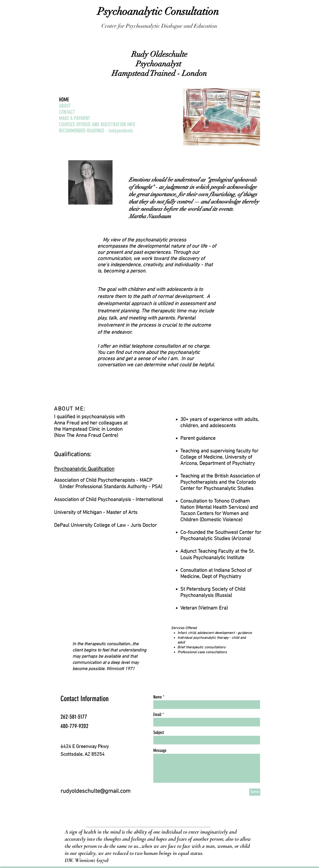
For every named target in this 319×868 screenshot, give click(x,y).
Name (158, 697)
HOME (64, 100)
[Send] (255, 792)
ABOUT (65, 106)
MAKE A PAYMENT (75, 118)
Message (160, 750)
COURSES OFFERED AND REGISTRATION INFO (97, 124)
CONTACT (67, 112)
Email (157, 714)
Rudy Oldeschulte (159, 54)
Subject (159, 732)
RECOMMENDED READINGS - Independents (96, 131)
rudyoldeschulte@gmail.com (95, 791)
